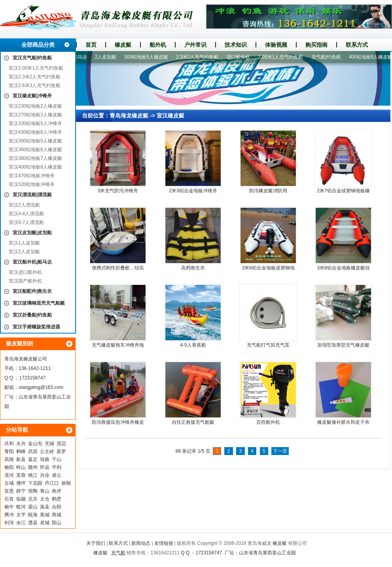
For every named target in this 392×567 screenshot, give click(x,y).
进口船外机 (241, 57)
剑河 (9, 523)
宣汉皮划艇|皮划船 (32, 233)
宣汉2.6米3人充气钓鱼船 (35, 85)
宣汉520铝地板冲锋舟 (32, 184)
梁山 (33, 507)
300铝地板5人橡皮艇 (149, 57)
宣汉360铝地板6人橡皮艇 (35, 150)
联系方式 (357, 45)
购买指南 (316, 45)
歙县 (21, 459)
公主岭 (47, 451)
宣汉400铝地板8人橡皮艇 (35, 167)
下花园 (35, 483)
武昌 (33, 451)
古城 (9, 483)
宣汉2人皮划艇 (24, 252)
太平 (21, 515)
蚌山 (21, 467)
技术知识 (236, 45)
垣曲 (45, 459)
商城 (57, 515)
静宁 (21, 491)
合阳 (57, 507)
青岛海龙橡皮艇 (129, 116)
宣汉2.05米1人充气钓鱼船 (36, 68)
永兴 (21, 444)
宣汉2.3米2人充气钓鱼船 (35, 77)
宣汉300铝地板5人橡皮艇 (35, 141)
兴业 (45, 475)
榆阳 (9, 467)
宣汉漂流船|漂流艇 (32, 195)
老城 (45, 523)
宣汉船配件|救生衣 (32, 291)
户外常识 (195, 45)
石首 (9, 499)
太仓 (45, 499)
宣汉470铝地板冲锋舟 (32, 176)
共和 (9, 444)
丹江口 (52, 483)
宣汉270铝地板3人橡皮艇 (35, 115)
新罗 (61, 451)
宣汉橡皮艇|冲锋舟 (32, 96)
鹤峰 (21, 451)
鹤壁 (57, 499)
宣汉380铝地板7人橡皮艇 (35, 158)
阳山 (57, 523)
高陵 (9, 459)
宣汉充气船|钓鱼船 (32, 58)
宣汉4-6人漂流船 (26, 214)
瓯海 (33, 515)
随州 (33, 467)
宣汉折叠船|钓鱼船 (32, 315)
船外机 (158, 45)
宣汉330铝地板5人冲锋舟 (35, 123)
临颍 (21, 499)
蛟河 (21, 507)
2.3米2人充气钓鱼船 (200, 57)
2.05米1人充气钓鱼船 (283, 57)
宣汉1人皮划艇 (24, 243)
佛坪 (21, 483)
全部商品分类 (38, 45)
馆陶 (33, 491)
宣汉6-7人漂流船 (26, 222)
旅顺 (66, 483)
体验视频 (276, 45)
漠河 (9, 475)
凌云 (57, 475)
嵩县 (45, 507)
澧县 (33, 523)
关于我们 (96, 543)
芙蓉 (21, 475)
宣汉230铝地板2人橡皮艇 (35, 106)
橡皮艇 (123, 45)
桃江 (33, 475)
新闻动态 (141, 543)
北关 (33, 499)
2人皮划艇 (109, 57)
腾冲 (9, 515)
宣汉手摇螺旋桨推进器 (36, 327)
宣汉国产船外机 (25, 281)
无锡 (49, 444)
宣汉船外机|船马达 (32, 262)
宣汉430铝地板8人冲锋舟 (35, 132)
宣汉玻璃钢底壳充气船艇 (39, 303)
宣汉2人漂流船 (24, 205)
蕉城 (45, 515)
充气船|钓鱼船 (329, 57)
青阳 (9, 451)
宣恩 (9, 491)
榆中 (9, 507)
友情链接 (164, 543)
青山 (45, 491)
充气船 (118, 553)
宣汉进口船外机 (25, 272)
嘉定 (33, 459)
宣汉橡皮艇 (170, 116)
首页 (91, 45)
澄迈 (61, 444)
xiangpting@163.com (41, 387)
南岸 (57, 491)
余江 (21, 523)
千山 (57, 459)
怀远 (45, 467)
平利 (57, 467)
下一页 (280, 451)
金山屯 (35, 444)
